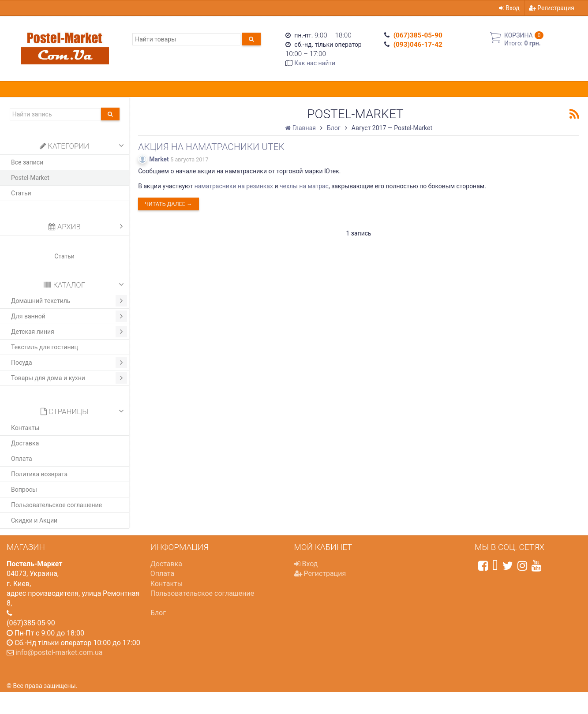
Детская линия (69, 332)
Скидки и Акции (34, 520)
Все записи (27, 162)
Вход (509, 8)
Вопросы (24, 490)
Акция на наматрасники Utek (211, 147)
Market (159, 159)
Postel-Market (30, 178)
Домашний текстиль (69, 301)
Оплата (22, 459)
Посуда (69, 363)
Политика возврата (39, 474)
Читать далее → (168, 204)
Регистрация (552, 8)
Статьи (21, 193)
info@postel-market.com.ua (59, 652)
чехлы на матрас (304, 186)
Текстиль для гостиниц (45, 347)
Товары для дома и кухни (69, 378)
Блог (158, 613)
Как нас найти (315, 63)
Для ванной (69, 316)
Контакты (25, 428)
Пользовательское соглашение (56, 505)
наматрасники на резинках (234, 186)
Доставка (25, 443)
